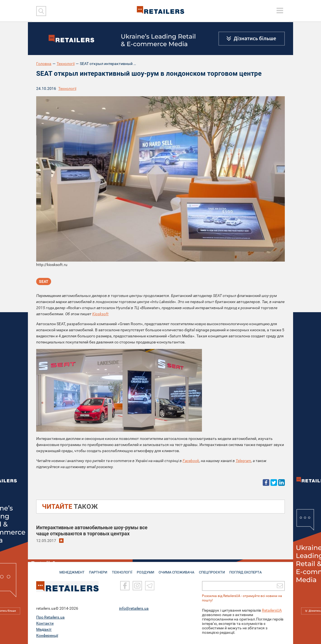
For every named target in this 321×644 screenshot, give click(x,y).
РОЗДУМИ (146, 570)
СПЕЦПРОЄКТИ (213, 570)
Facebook (191, 461)
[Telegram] (150, 586)
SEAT (44, 282)
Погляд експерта (247, 570)
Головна (44, 64)
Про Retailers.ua (50, 617)
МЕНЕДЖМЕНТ (70, 570)
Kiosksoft (100, 314)
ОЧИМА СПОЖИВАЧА (177, 570)
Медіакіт (44, 629)
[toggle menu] (280, 11)
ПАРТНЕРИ (97, 570)
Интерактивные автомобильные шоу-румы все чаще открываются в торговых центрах (92, 530)
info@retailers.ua (134, 608)
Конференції (47, 635)
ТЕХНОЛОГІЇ (122, 570)
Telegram (243, 461)
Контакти (45, 623)
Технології (66, 64)
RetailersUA (272, 610)
